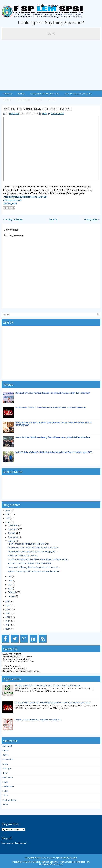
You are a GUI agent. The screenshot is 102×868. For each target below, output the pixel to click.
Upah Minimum (9, 800)
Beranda (53, 219)
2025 (8, 511)
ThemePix (27, 862)
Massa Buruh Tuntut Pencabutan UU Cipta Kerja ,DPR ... (33, 552)
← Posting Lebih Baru (13, 219)
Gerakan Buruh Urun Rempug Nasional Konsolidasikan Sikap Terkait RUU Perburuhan (53, 393)
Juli (10, 577)
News (45, 114)
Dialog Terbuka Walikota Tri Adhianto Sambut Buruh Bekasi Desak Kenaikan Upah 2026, (54, 452)
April (10, 588)
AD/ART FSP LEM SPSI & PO (78, 94)
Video (5, 805)
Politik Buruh (8, 787)
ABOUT (39, 100)
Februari (12, 592)
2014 (8, 629)
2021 (8, 602)
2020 (8, 605)
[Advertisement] (51, 66)
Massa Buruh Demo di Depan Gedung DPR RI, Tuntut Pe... (34, 548)
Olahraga (7, 769)
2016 (8, 621)
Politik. (5, 791)
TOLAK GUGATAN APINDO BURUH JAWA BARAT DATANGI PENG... (38, 559)
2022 (8, 522)
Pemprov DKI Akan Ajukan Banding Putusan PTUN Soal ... (34, 567)
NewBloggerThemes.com (51, 864)
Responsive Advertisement (14, 843)
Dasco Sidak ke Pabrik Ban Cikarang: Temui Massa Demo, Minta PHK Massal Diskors (53, 437)
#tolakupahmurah (12, 200)
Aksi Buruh (7, 746)
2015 (8, 625)
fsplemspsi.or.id (51, 5)
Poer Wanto (14, 114)
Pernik (5, 782)
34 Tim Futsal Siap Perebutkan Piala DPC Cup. (28, 544)
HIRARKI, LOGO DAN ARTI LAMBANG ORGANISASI (38, 720)
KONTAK (52, 100)
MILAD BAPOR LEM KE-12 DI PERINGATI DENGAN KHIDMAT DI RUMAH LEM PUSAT (51, 408)
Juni (10, 581)
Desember (13, 525)
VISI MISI (7, 100)
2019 (8, 609)
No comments (57, 114)
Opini (5, 773)
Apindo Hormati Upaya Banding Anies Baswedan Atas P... (34, 571)
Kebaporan (23, 100)
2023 (8, 518)
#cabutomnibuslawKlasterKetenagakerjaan (25, 197)
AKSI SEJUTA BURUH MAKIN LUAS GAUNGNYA (37, 109)
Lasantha (54, 862)
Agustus (12, 541)
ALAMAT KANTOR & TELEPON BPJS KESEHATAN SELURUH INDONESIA (47, 686)
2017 (8, 617)
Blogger (73, 858)
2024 (8, 515)
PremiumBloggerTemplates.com (75, 862)
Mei (10, 584)
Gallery (6, 755)
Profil (21, 94)
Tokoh (5, 796)
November (13, 529)
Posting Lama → (92, 219)
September (13, 537)
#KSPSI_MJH (10, 204)
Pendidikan (8, 778)
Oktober (12, 533)
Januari (12, 596)
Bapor (5, 751)
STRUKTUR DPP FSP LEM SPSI (45, 94)
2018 (8, 613)
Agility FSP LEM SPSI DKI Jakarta (23, 556)
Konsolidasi (8, 760)
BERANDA (7, 94)
